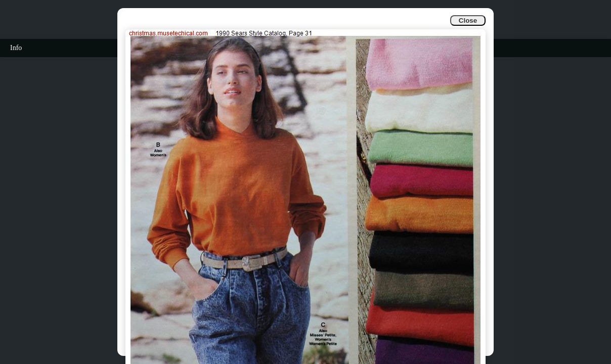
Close (468, 20)
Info (16, 48)
